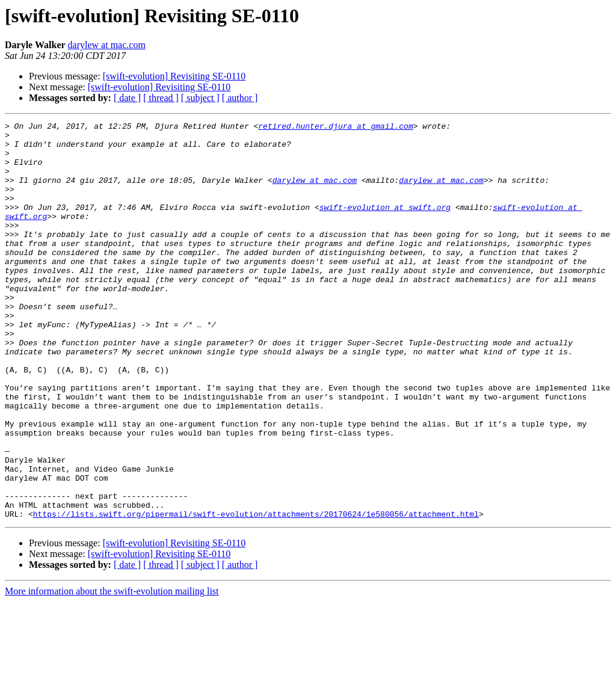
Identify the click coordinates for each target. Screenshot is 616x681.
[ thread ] (161, 98)
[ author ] (240, 98)
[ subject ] (200, 98)
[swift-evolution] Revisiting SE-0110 (174, 76)
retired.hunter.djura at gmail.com (335, 128)
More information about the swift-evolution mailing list (112, 670)
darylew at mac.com (107, 45)
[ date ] (127, 98)
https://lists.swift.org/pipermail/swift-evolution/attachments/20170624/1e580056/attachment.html (256, 593)
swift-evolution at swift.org (385, 225)
